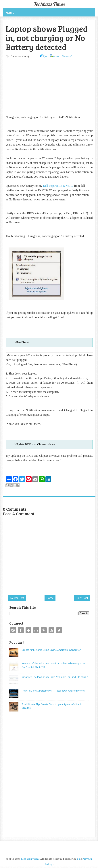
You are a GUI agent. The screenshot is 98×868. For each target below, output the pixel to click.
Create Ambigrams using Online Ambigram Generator (51, 650)
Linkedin (36, 630)
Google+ (28, 630)
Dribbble (13, 630)
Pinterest (44, 630)
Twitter (59, 630)
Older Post (82, 598)
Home (50, 598)
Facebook (21, 630)
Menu (10, 12)
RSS (51, 630)
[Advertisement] (36, 88)
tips (45, 56)
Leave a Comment (63, 56)
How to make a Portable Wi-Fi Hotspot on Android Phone (53, 691)
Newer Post (17, 598)
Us (78, 859)
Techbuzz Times (49, 4)
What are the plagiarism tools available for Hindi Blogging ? (55, 677)
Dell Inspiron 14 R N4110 (58, 186)
